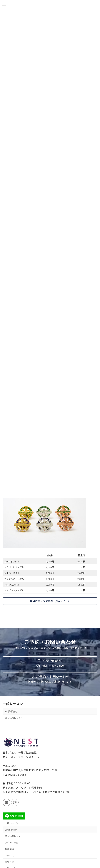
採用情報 (9, 849)
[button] (50, 601)
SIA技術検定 (11, 711)
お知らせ (9, 862)
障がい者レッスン (14, 718)
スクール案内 (12, 843)
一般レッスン (13, 704)
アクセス (9, 856)
